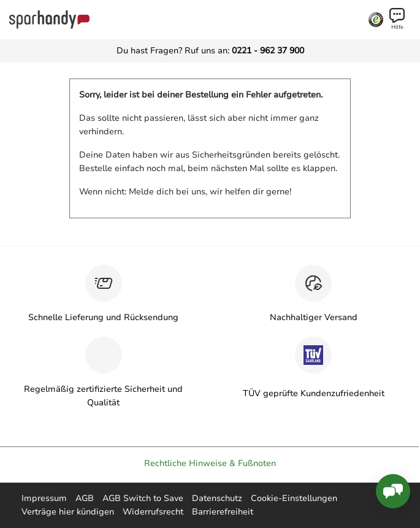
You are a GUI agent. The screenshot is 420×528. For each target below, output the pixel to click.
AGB (85, 498)
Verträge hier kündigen (68, 512)
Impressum (44, 498)
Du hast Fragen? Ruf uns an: (210, 51)
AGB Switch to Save (143, 498)
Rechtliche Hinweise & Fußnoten (210, 463)
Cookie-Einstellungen (294, 498)
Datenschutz (217, 498)
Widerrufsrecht (153, 512)
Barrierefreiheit (223, 512)
